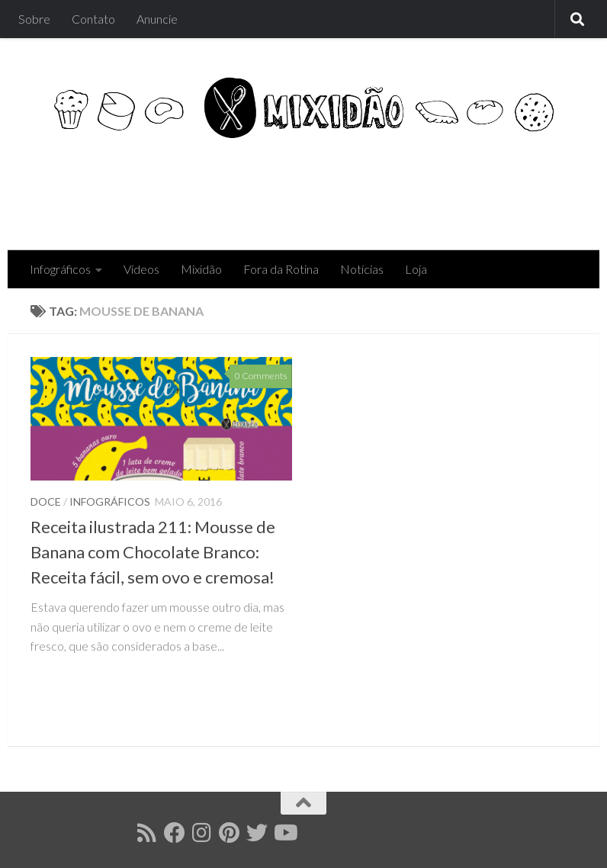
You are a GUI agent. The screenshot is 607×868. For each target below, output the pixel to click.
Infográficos (60, 269)
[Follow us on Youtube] (284, 833)
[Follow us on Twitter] (257, 833)
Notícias (362, 269)
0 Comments (261, 376)
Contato (93, 19)
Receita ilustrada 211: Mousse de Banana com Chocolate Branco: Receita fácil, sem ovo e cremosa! (153, 552)
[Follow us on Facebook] (175, 833)
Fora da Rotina (281, 269)
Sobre (34, 19)
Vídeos (141, 269)
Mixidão (201, 269)
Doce (46, 502)
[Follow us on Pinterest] (230, 833)
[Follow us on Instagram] (202, 833)
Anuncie (157, 19)
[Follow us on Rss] (147, 833)
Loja (416, 269)
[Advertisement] (299, 188)
